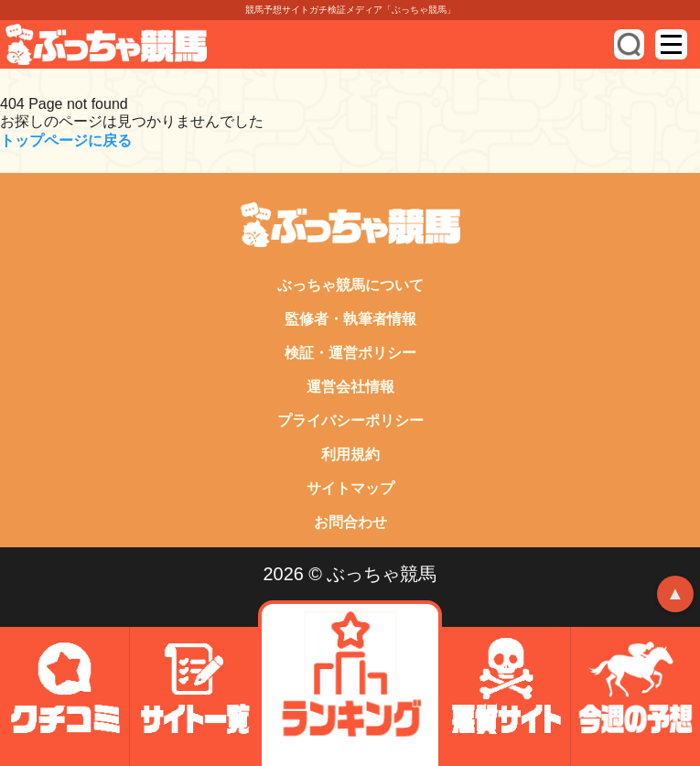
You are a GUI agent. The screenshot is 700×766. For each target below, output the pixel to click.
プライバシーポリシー (350, 421)
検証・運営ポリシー (350, 353)
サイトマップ (350, 488)
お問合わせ (350, 522)
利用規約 (350, 454)
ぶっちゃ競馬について (350, 285)
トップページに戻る (66, 140)
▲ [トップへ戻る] (675, 593)
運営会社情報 (350, 387)
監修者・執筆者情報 (350, 319)
